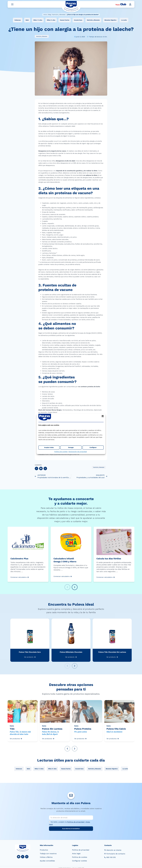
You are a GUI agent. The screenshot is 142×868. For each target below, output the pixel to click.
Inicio (45, 15)
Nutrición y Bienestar (59, 15)
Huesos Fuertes (65, 21)
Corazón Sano (78, 21)
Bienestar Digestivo (110, 21)
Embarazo (18, 21)
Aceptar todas (49, 447)
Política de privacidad (76, 822)
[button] (103, 416)
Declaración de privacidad (78, 452)
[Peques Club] (121, 5)
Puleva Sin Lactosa (52, 729)
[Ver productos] (21, 739)
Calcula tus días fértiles (109, 559)
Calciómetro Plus (19, 559)
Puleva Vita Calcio (116, 729)
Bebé (27, 21)
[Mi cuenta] (130, 5)
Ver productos (15, 739)
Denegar (71, 447)
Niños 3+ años (51, 21)
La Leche (124, 21)
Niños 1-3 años (38, 21)
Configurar (93, 447)
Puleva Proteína (83, 729)
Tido (12, 729)
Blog (50, 15)
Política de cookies (61, 452)
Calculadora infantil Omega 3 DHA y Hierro (65, 561)
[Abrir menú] (12, 5)
